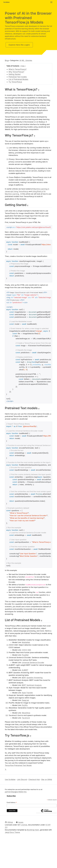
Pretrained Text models (18, 77)
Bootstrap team (33, 830)
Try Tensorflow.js (15, 82)
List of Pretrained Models (18, 79)
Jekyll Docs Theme (12, 832)
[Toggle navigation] (51, 2)
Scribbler (7, 2)
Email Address (12, 803)
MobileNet (26, 642)
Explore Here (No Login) (19, 45)
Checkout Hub (34, 780)
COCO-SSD (26, 650)
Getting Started (15, 74)
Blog (7, 60)
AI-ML (22, 60)
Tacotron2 (26, 718)
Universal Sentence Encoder (33, 663)
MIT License (22, 825)
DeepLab (25, 700)
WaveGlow (26, 713)
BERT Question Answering (32, 678)
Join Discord (22, 780)
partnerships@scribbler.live (16, 792)
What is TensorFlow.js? (18, 69)
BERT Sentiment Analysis (32, 685)
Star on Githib (47, 780)
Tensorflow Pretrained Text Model (18, 765)
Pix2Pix (25, 705)
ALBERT (25, 670)
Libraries (29, 60)
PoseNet (25, 655)
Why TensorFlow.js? (16, 72)
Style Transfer (27, 693)
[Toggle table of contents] (23, 66)
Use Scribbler (10, 780)
